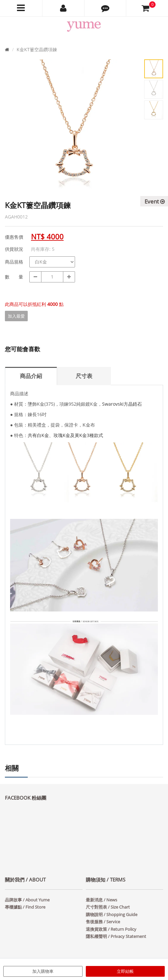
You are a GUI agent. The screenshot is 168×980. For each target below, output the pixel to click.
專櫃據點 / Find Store (25, 907)
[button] (105, 8)
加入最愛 (16, 316)
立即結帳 (125, 971)
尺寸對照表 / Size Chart (108, 907)
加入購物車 (43, 971)
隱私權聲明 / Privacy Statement (116, 936)
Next (130, 133)
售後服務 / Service (103, 922)
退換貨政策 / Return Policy (111, 929)
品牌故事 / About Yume (27, 900)
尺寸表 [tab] (84, 376)
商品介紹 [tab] (31, 376)
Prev (15, 133)
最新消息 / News (101, 900)
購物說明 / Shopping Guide (112, 914)
